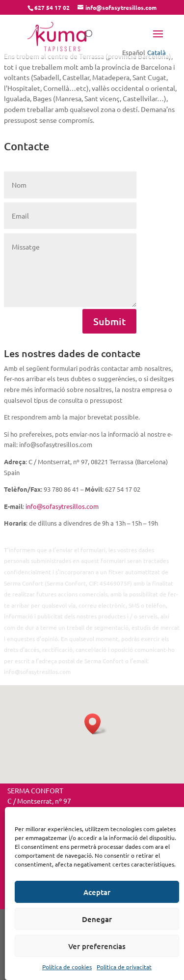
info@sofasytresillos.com (62, 506)
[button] (96, 724)
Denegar (97, 919)
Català (157, 52)
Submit (109, 321)
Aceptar (97, 892)
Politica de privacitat (124, 967)
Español (134, 52)
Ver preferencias (97, 946)
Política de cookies (67, 967)
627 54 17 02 (52, 7)
